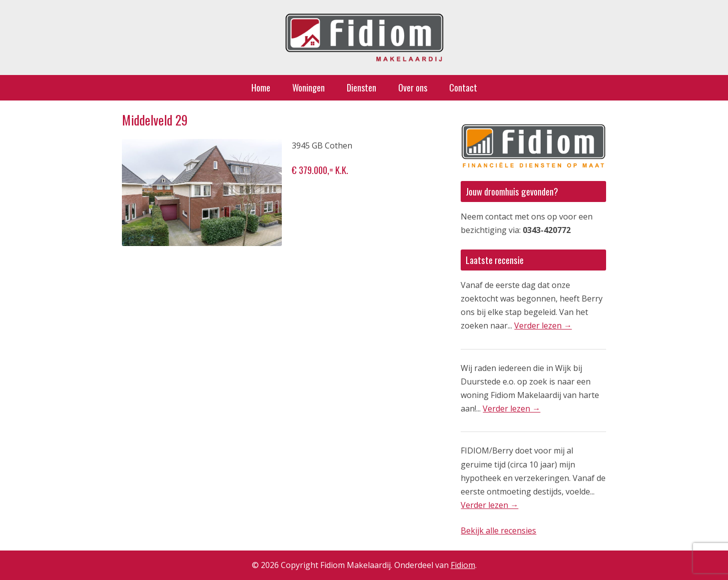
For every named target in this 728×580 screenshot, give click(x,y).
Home (261, 87)
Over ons (413, 87)
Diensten (362, 87)
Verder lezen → (543, 325)
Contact (463, 87)
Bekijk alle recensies (498, 530)
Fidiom (463, 565)
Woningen (309, 87)
